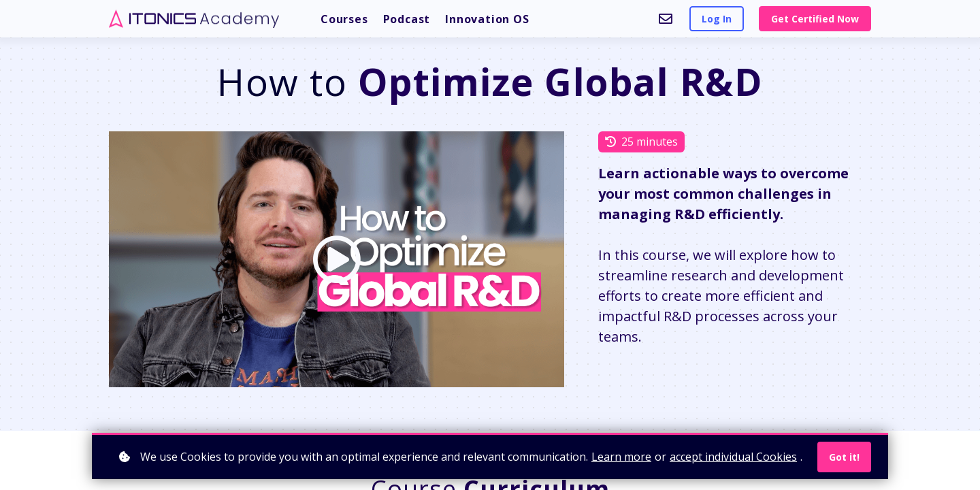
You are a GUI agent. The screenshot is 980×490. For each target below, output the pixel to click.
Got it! (844, 457)
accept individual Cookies (733, 457)
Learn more (621, 457)
